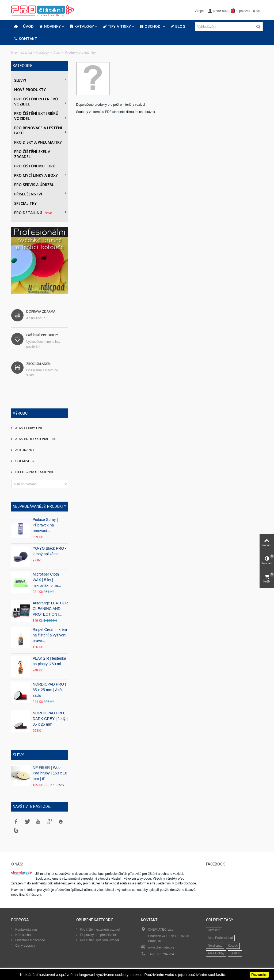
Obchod (151, 26)
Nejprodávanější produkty (40, 506)
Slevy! (20, 80)
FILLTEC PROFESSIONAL (34, 472)
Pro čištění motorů (35, 166)
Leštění (235, 953)
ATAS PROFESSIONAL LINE (36, 439)
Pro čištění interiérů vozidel (36, 101)
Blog (178, 26)
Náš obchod (23, 935)
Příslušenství (28, 194)
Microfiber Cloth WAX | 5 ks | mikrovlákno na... (47, 580)
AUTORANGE (25, 450)
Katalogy (82, 26)
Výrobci (21, 413)
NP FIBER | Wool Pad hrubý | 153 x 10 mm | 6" (50, 773)
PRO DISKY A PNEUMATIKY (38, 142)
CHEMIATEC (24, 461)
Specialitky (25, 203)
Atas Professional (220, 938)
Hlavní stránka (22, 53)
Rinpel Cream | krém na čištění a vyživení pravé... (50, 635)
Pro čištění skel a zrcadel (32, 154)
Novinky (50, 26)
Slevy (18, 755)
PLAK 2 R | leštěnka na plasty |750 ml (49, 661)
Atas (56, 53)
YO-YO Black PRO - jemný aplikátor (50, 551)
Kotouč (233, 946)
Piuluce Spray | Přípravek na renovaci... (45, 525)
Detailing (214, 930)
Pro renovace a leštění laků (38, 130)
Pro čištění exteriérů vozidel (36, 116)
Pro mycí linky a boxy (36, 175)
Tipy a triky (117, 26)
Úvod (28, 26)
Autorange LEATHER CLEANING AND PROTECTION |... (50, 609)
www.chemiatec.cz (161, 947)
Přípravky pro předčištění (98, 935)
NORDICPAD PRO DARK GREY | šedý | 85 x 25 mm (50, 719)
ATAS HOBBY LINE (29, 428)
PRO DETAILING (34, 213)
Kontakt (26, 39)
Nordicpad (215, 946)
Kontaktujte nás (26, 930)
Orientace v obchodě (30, 940)
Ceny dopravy (25, 946)
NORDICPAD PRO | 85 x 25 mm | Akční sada (49, 690)
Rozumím (259, 975)
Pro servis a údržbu (34, 185)
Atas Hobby (216, 953)
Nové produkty (30, 90)
